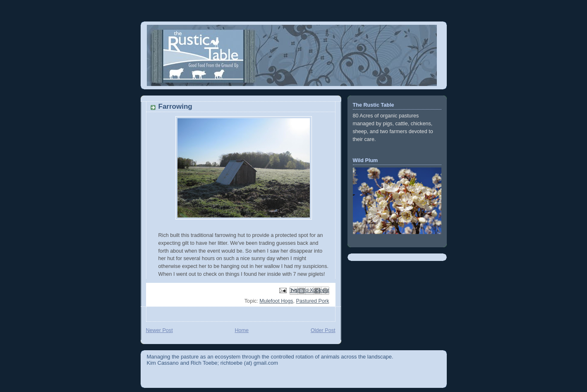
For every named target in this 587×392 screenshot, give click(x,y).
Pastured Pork (313, 301)
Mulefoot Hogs (276, 301)
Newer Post (159, 330)
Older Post (323, 330)
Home (242, 330)
